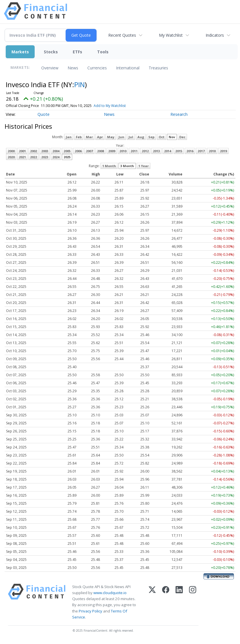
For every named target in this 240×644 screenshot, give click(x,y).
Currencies (97, 68)
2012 (145, 151)
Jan (69, 137)
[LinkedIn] (179, 602)
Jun (121, 137)
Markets (20, 52)
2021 (22, 157)
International (128, 68)
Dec (182, 137)
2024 (56, 157)
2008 (101, 151)
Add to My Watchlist (117, 106)
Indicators (215, 35)
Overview (50, 68)
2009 (112, 151)
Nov (172, 137)
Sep (151, 137)
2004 (56, 151)
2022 (34, 157)
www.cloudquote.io (110, 593)
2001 (22, 151)
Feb (79, 137)
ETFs (77, 52)
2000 (11, 151)
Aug (141, 137)
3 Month (127, 166)
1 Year (143, 166)
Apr (100, 137)
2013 (156, 151)
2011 (134, 151)
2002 (34, 151)
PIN (79, 84)
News (73, 68)
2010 (123, 151)
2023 (45, 157)
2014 (168, 151)
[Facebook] (166, 602)
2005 (67, 151)
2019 (223, 151)
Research (179, 114)
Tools (103, 52)
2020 (11, 157)
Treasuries (158, 68)
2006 (78, 151)
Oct (162, 137)
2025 (67, 157)
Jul (131, 137)
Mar (89, 137)
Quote (44, 114)
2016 (190, 151)
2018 (212, 151)
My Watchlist (171, 35)
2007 (89, 151)
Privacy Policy (91, 611)
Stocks (51, 52)
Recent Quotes (122, 35)
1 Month (109, 166)
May (111, 137)
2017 (201, 151)
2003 (45, 151)
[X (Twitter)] (152, 602)
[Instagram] (193, 602)
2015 (179, 151)
